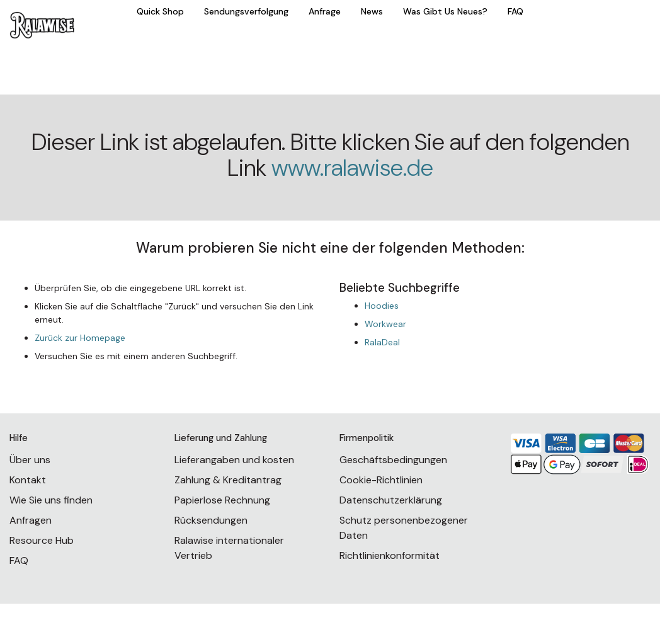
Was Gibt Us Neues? (445, 11)
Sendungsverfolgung (246, 11)
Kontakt (28, 480)
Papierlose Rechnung (222, 500)
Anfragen (31, 520)
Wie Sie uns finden (51, 500)
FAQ (515, 11)
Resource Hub (42, 540)
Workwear (385, 324)
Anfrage (325, 11)
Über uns (30, 460)
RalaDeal (382, 342)
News (372, 11)
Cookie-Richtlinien (381, 480)
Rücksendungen (211, 520)
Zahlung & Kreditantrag (228, 480)
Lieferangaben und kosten (234, 460)
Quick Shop (160, 11)
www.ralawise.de (352, 168)
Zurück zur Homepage (80, 338)
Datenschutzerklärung (391, 500)
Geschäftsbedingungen (393, 460)
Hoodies (382, 306)
